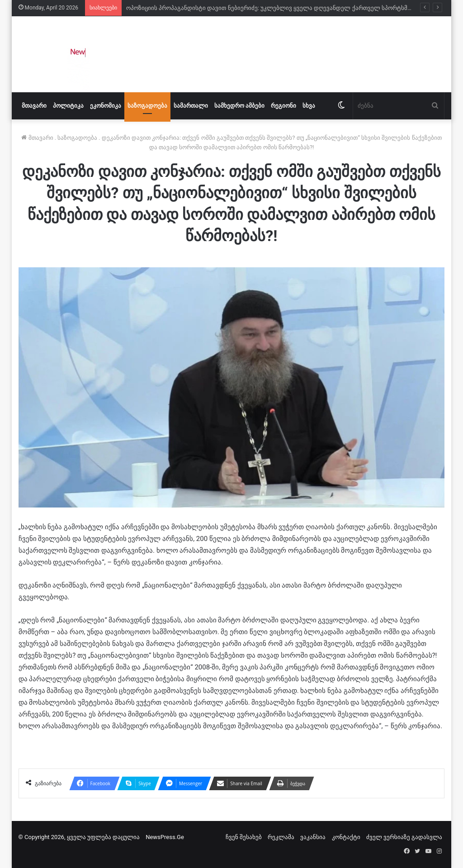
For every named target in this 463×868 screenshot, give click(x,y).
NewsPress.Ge (165, 837)
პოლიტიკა (68, 106)
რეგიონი (283, 106)
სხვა (309, 106)
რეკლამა (281, 837)
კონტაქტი (346, 837)
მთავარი (34, 106)
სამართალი (191, 106)
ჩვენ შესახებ (244, 837)
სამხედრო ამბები (239, 106)
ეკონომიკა (106, 106)
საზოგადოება (147, 106)
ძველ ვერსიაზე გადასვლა (404, 837)
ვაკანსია (313, 837)
